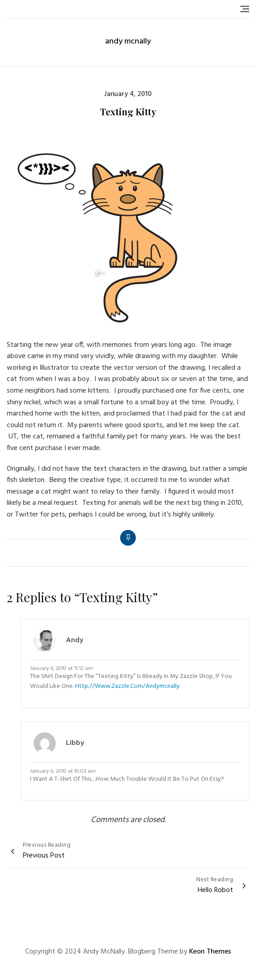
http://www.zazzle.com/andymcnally (127, 686)
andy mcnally (128, 42)
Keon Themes (210, 952)
